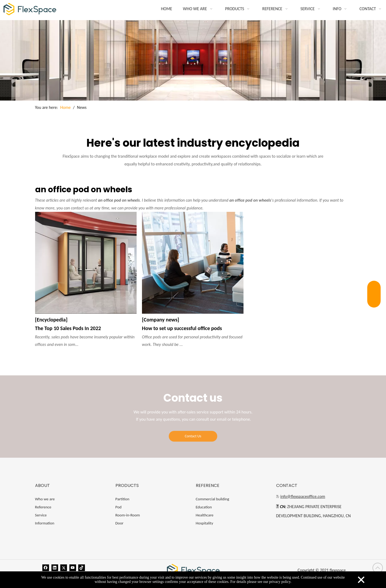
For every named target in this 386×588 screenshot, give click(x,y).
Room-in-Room (128, 515)
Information (45, 523)
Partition (122, 499)
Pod (119, 507)
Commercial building (213, 499)
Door (119, 523)
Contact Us (193, 436)
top (378, 568)
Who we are (45, 499)
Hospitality (205, 523)
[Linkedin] (55, 567)
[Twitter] (64, 567)
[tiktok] (82, 567)
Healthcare (205, 515)
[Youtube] (73, 567)
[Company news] (161, 320)
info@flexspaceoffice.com (303, 496)
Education (204, 507)
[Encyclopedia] (51, 320)
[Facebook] (46, 567)
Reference (43, 507)
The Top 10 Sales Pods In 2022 (68, 328)
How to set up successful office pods (182, 328)
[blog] (193, 60)
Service (41, 515)
